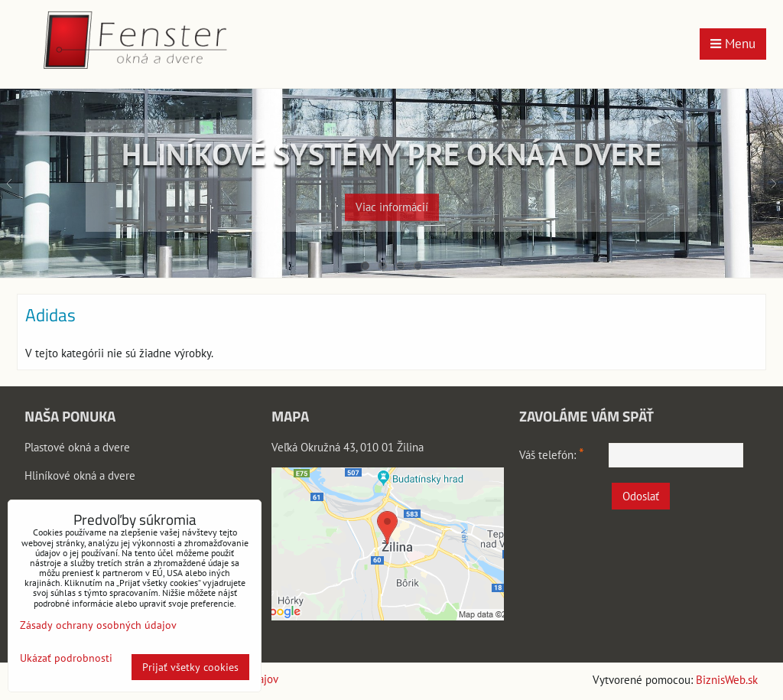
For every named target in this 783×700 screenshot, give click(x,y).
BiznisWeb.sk (727, 680)
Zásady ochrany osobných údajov (98, 625)
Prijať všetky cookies (190, 667)
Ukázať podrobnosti (66, 658)
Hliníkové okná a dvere (80, 475)
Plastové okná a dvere (77, 447)
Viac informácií (392, 200)
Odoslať (641, 496)
